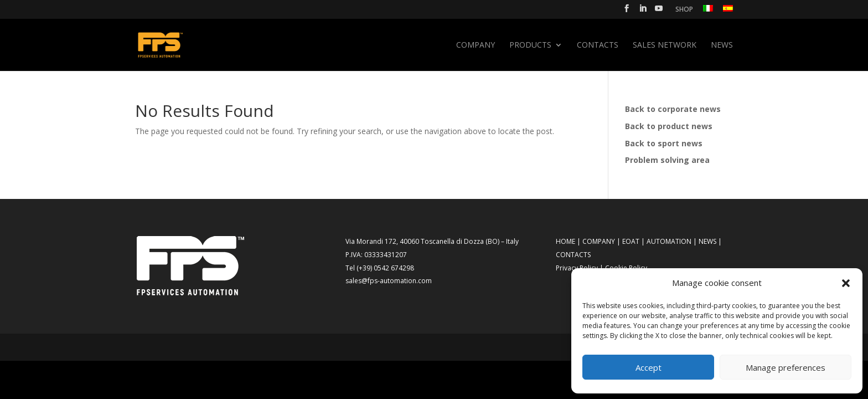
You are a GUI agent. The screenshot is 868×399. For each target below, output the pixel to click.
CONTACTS (573, 255)
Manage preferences (786, 367)
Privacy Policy (577, 268)
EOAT (631, 241)
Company (476, 45)
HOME (565, 241)
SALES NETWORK (665, 45)
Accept (649, 367)
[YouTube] (659, 12)
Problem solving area (667, 160)
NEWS (707, 241)
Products (530, 45)
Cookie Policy (626, 268)
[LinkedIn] (643, 12)
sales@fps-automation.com (389, 281)
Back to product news (669, 126)
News (722, 45)
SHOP (684, 10)
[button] (846, 283)
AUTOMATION (669, 241)
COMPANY (599, 241)
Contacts (598, 45)
